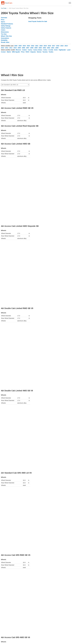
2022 (33, 46)
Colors (3, 30)
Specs (3, 22)
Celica (45, 50)
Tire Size (4, 34)
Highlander (62, 50)
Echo (56, 50)
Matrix (9, 52)
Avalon (24, 50)
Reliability (4, 40)
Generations (5, 38)
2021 (37, 46)
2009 (19, 48)
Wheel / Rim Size (6, 36)
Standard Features (7, 24)
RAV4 (27, 52)
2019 (45, 46)
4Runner (18, 50)
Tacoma (45, 52)
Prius (23, 52)
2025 (20, 46)
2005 (36, 48)
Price (3, 20)
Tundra (51, 52)
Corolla (51, 50)
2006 (32, 48)
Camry (30, 50)
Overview (4, 18)
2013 (2, 48)
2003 (44, 48)
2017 (54, 46)
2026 (16, 46)
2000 (57, 48)
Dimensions (5, 32)
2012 (7, 48)
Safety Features (6, 28)
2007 (28, 48)
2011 (11, 48)
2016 (58, 46)
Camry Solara (38, 50)
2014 (66, 46)
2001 (53, 48)
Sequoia (33, 52)
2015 (62, 46)
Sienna (39, 52)
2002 (49, 48)
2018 (49, 46)
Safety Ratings (6, 26)
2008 (23, 48)
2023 (28, 46)
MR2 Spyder (16, 52)
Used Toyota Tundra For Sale (38, 21)
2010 (15, 48)
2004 (40, 48)
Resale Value (5, 42)
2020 (41, 46)
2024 (24, 46)
